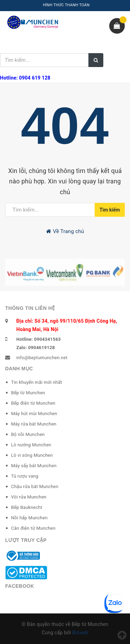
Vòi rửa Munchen (29, 497)
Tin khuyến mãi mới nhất (37, 382)
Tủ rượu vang (25, 476)
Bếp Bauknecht (27, 507)
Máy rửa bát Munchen (34, 424)
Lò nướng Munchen (31, 445)
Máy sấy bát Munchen (34, 466)
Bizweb (80, 633)
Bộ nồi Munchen (28, 434)
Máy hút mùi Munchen (34, 414)
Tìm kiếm (110, 210)
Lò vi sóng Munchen (32, 455)
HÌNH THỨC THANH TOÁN (66, 5)
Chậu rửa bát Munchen (35, 486)
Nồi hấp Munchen (29, 518)
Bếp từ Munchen (28, 393)
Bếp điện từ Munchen (33, 403)
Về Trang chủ (65, 231)
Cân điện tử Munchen (33, 528)
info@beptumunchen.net (42, 358)
